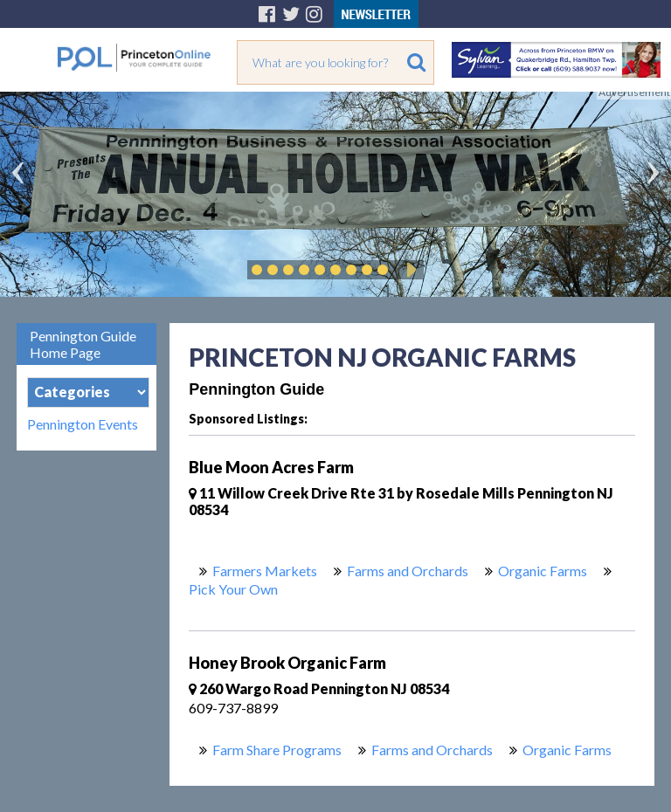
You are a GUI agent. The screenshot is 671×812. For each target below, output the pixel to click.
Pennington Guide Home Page (83, 344)
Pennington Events (83, 424)
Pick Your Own (233, 589)
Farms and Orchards (408, 571)
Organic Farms (543, 571)
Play (409, 270)
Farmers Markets (265, 571)
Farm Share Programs (277, 750)
